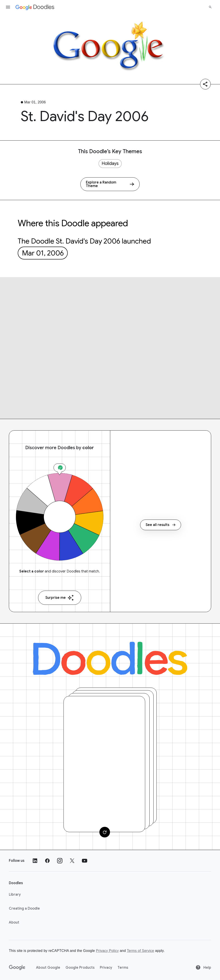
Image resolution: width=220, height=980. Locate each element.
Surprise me (60, 598)
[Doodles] (110, 658)
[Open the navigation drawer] (8, 7)
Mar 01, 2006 (43, 253)
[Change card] (105, 832)
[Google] (17, 968)
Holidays (110, 163)
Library (15, 895)
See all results (161, 525)
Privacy (106, 968)
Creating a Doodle (24, 908)
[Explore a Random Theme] (110, 184)
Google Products (80, 968)
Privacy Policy (107, 951)
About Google (48, 968)
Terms (123, 968)
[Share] (205, 84)
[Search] (210, 7)
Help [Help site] (203, 967)
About (14, 922)
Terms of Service (140, 951)
